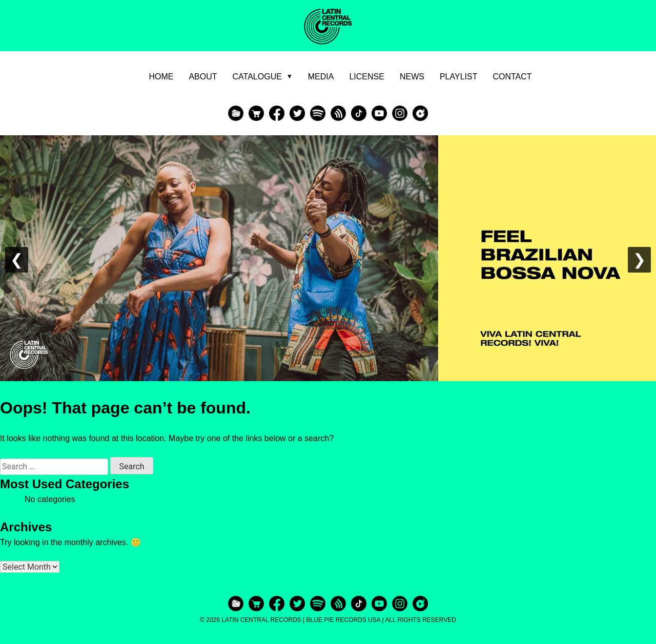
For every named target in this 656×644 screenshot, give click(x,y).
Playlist (459, 77)
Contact (512, 77)
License (366, 77)
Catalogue (263, 77)
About (203, 77)
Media (321, 77)
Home (161, 77)
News (412, 77)
